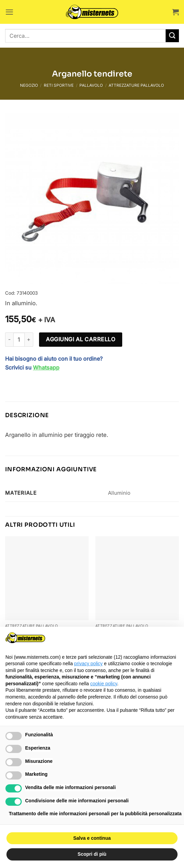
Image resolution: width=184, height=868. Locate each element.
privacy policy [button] (88, 664)
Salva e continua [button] (92, 838)
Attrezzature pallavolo (136, 85)
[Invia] (172, 36)
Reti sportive (59, 85)
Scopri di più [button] (92, 854)
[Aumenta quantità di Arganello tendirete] (29, 340)
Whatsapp (46, 367)
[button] (10, 12)
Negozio (29, 85)
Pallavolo (91, 85)
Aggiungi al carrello (80, 339)
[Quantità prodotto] (19, 340)
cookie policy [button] (104, 684)
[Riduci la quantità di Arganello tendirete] (9, 340)
